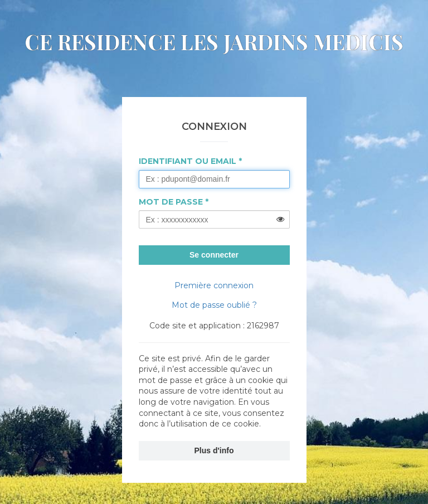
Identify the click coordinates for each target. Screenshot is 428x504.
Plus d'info (214, 450)
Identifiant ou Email (188, 161)
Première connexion (214, 285)
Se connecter (214, 255)
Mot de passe (171, 202)
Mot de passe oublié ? (214, 305)
